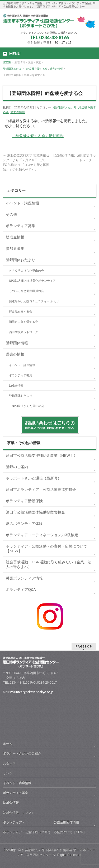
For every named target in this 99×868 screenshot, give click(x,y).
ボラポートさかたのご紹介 (22, 754)
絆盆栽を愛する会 (37, 69)
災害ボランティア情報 (24, 578)
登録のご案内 (17, 467)
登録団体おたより (13, 69)
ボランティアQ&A (21, 589)
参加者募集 (15, 248)
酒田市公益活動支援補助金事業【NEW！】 (42, 455)
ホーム (8, 744)
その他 (11, 214)
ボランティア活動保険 (24, 501)
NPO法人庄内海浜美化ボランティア (32, 281)
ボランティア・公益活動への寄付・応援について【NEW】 (46, 549)
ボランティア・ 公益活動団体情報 (41, 822)
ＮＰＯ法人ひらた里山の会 (26, 271)
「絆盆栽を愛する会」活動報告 (38, 136)
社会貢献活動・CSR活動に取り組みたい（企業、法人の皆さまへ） (49, 564)
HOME (7, 62)
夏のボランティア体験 (24, 524)
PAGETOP (84, 646)
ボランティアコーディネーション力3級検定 (42, 535)
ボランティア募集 (21, 226)
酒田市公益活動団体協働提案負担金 (35, 512)
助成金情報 (15, 237)
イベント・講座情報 (22, 203)
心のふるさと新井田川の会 (26, 291)
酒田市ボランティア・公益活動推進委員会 (41, 490)
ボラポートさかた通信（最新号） (34, 478)
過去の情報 (56, 69)
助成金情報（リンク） (19, 813)
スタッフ (9, 764)
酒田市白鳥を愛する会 (23, 322)
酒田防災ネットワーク (23, 332)
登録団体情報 (17, 343)
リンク (8, 773)
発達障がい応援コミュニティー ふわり (34, 301)
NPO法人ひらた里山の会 (28, 406)
